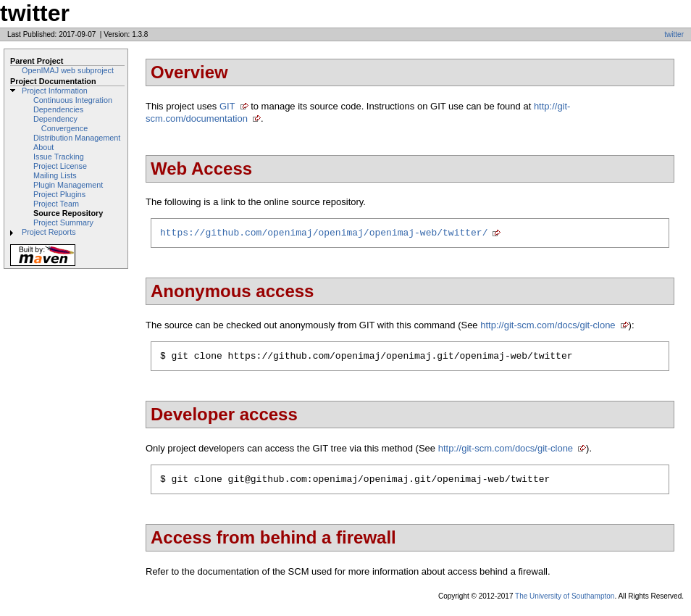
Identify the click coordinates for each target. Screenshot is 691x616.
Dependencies (58, 109)
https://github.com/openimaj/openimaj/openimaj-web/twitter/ (324, 234)
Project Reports (49, 232)
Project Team (56, 204)
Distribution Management (77, 138)
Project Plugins (59, 194)
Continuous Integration (73, 100)
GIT (227, 106)
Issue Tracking (59, 157)
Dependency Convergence (60, 124)
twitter (674, 34)
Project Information (55, 91)
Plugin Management (68, 185)
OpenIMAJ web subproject (68, 70)
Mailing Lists (55, 175)
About (43, 147)
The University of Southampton (565, 603)
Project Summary (63, 222)
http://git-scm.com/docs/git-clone (548, 327)
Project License (60, 166)
